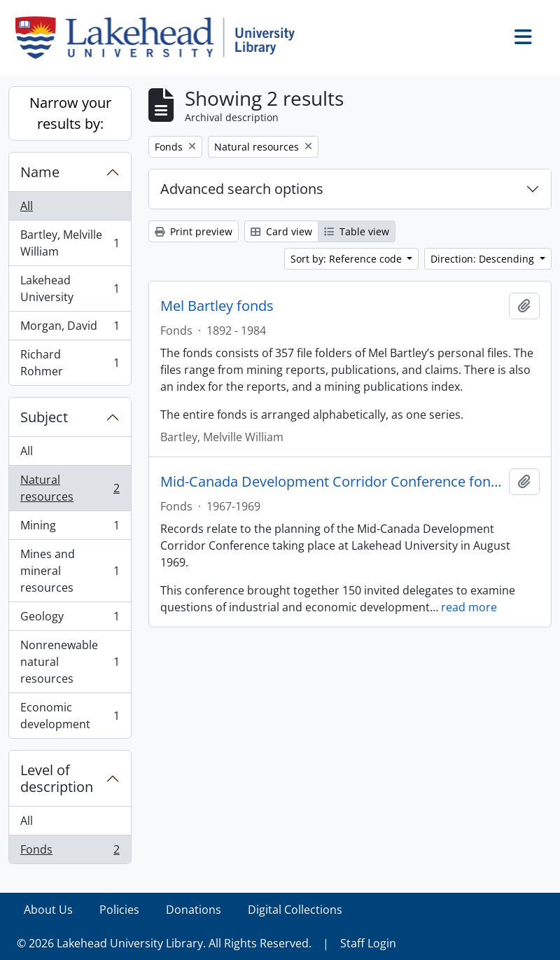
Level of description (57, 778)
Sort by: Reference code (348, 259)
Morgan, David (70, 329)
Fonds (70, 852)
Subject (44, 417)
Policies (119, 910)
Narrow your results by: (70, 113)
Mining (70, 528)
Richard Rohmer (70, 363)
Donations (194, 910)
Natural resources (70, 488)
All (27, 206)
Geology (70, 619)
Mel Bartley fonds (217, 306)
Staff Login (368, 943)
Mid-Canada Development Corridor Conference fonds (332, 482)
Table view (357, 231)
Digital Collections (295, 910)
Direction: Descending (484, 259)
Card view (281, 231)
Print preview (194, 231)
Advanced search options (242, 189)
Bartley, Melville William (70, 243)
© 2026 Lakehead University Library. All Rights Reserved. (164, 943)
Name (40, 172)
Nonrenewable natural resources (70, 662)
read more (469, 607)
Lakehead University (70, 288)
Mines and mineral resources (70, 571)
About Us (48, 910)
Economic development (70, 716)
